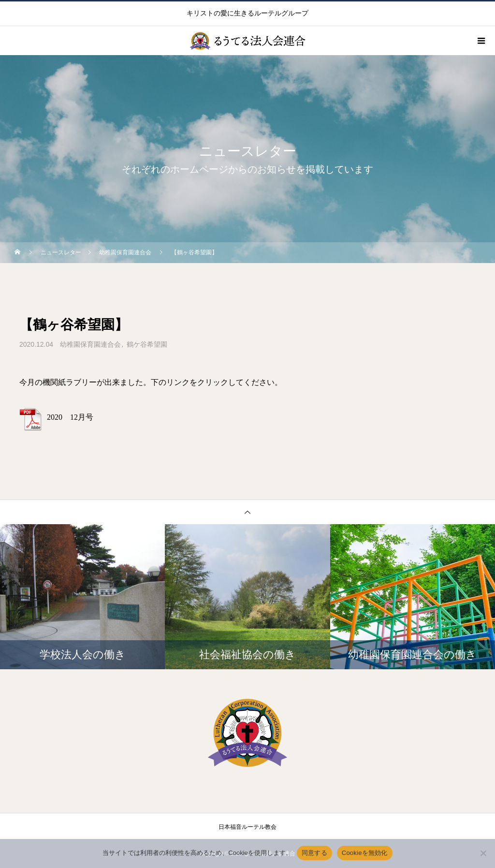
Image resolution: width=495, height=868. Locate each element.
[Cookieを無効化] (483, 853)
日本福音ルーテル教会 (247, 827)
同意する (314, 853)
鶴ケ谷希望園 (147, 345)
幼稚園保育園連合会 (90, 345)
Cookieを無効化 (365, 853)
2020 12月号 (70, 417)
